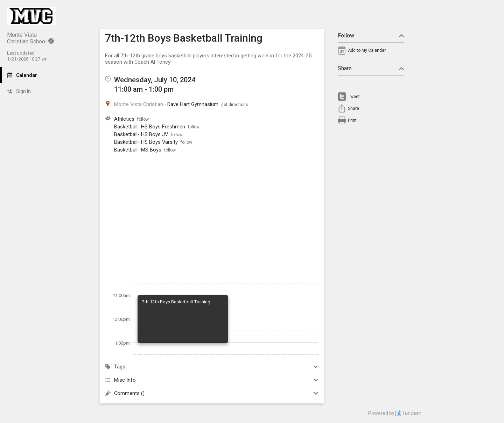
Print (352, 120)
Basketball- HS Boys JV (141, 134)
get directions (235, 105)
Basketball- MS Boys (138, 150)
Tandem (412, 413)
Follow (371, 36)
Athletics (124, 119)
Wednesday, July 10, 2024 (155, 80)
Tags (212, 367)
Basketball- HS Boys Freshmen (150, 127)
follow (143, 119)
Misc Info (212, 380)
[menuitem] (371, 52)
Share (371, 68)
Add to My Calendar (367, 50)
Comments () (212, 393)
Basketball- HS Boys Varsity (146, 142)
